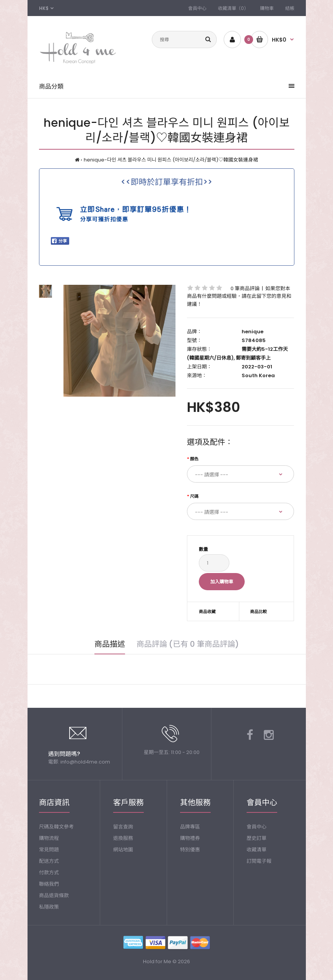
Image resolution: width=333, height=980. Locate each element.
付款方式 (49, 873)
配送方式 (49, 861)
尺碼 (194, 496)
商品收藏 (207, 612)
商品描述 (110, 644)
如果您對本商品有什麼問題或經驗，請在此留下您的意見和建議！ (239, 296)
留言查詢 (123, 827)
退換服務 (123, 838)
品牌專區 (190, 827)
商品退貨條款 (54, 895)
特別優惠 (190, 850)
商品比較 (258, 612)
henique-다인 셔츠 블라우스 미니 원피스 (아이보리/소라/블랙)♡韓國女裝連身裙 (171, 160)
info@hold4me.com (85, 762)
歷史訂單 (257, 838)
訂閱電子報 (259, 861)
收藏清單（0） (233, 8)
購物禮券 (190, 838)
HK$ (44, 8)
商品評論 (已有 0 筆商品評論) (188, 644)
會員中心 (197, 8)
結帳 (290, 8)
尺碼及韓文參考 (56, 827)
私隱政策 (49, 907)
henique (253, 332)
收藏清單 (257, 850)
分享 (59, 241)
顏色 (194, 459)
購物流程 (49, 838)
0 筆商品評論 (245, 288)
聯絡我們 (49, 884)
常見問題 (49, 850)
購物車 (267, 8)
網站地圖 (123, 850)
